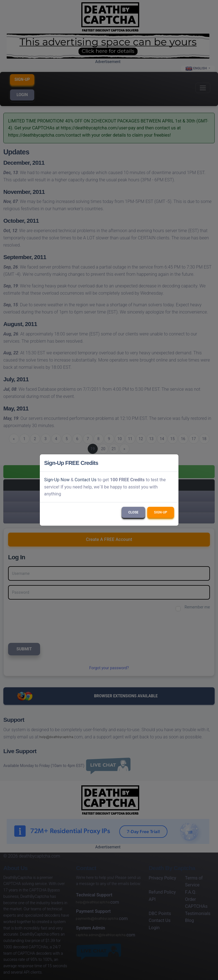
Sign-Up (161, 512)
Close (133, 512)
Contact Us (86, 480)
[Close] (172, 463)
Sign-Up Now (57, 480)
